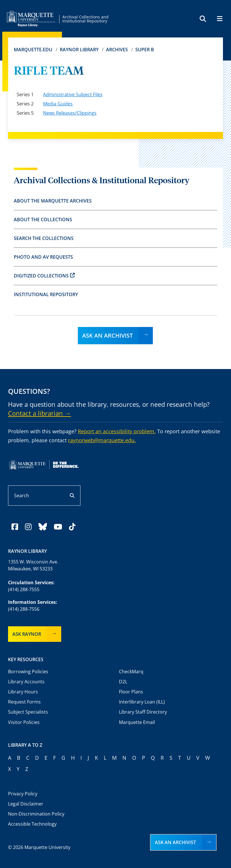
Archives (117, 50)
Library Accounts (26, 682)
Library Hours (23, 692)
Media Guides (58, 104)
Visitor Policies (24, 722)
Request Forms (24, 702)
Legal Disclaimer (26, 804)
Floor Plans (131, 692)
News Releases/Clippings (70, 113)
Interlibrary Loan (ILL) (142, 702)
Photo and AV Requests (43, 257)
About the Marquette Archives (53, 201)
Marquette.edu (33, 50)
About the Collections (43, 220)
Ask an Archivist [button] (175, 842)
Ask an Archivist (107, 335)
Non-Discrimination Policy (36, 814)
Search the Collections (44, 238)
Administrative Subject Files (73, 94)
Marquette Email (137, 722)
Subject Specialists (28, 712)
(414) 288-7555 (24, 589)
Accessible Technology (32, 824)
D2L (123, 682)
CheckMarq (131, 672)
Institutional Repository (46, 294)
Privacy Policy (23, 794)
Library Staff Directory (143, 712)
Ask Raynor (27, 634)
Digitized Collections (44, 276)
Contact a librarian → (40, 413)
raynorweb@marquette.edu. (102, 440)
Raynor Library (79, 50)
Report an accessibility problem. (117, 431)
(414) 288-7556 (24, 609)
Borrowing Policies (28, 672)
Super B (145, 50)
